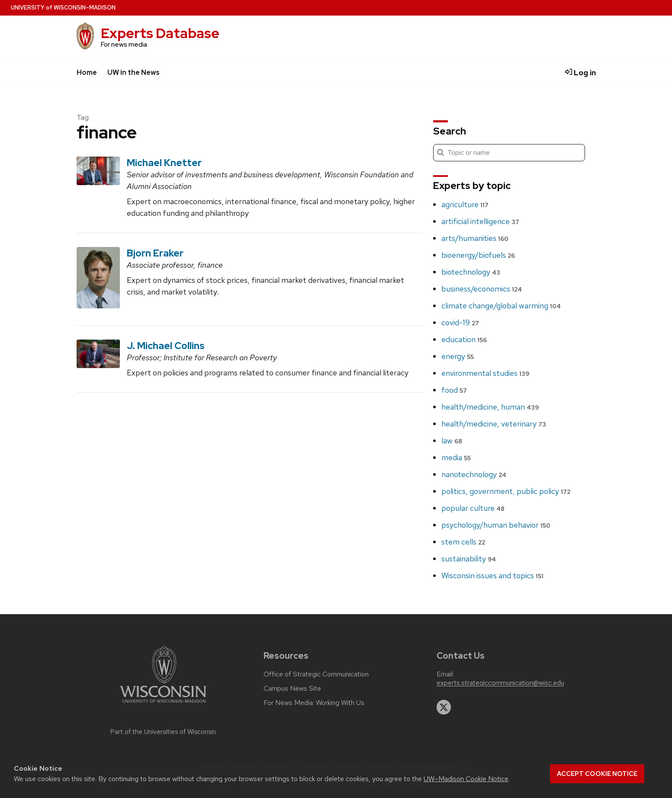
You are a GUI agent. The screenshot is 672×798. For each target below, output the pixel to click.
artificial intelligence (480, 221)
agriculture (465, 204)
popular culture (473, 508)
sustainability (469, 559)
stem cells (463, 542)
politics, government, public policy (506, 491)
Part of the (163, 732)
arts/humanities (475, 238)
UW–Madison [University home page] (63, 8)
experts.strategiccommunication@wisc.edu (500, 683)
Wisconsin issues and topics (492, 575)
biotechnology (471, 272)
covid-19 (460, 322)
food (454, 390)
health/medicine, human (490, 407)
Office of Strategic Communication (316, 674)
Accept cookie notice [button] (597, 774)
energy (458, 356)
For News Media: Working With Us (314, 703)
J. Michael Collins (166, 346)
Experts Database (160, 33)
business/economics (482, 289)
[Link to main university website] (163, 704)
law (452, 441)
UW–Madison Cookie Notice (466, 779)
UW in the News (133, 72)
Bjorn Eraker (155, 253)
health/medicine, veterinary (494, 424)
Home (87, 72)
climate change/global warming (501, 306)
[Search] (509, 153)
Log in (580, 72)
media (456, 457)
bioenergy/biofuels (478, 255)
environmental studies (485, 373)
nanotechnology (474, 474)
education (464, 339)
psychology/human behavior (496, 525)
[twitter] (444, 707)
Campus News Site (292, 689)
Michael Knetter (164, 163)
